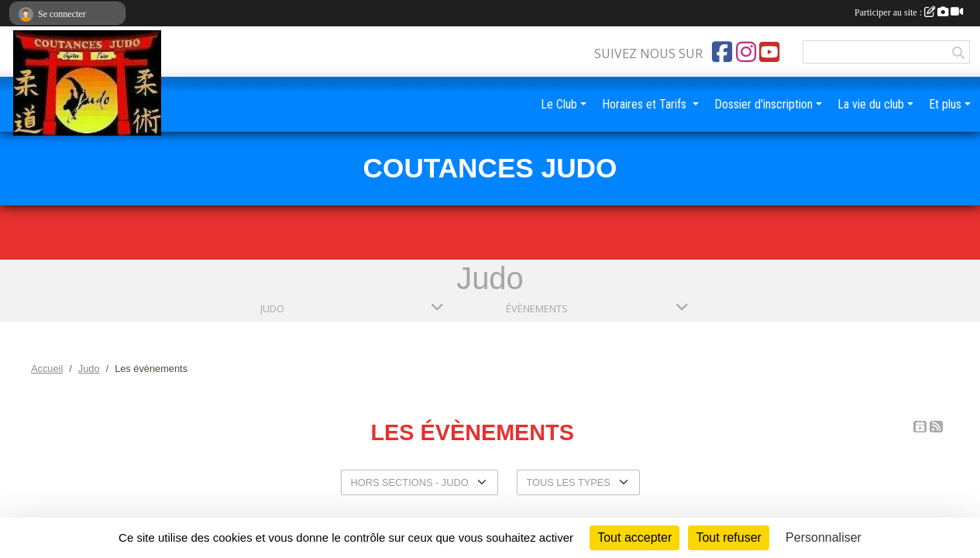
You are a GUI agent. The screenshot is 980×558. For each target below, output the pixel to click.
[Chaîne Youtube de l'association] (769, 52)
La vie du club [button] (871, 104)
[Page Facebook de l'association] (722, 52)
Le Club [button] (559, 104)
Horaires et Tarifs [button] (646, 104)
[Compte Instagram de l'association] (746, 52)
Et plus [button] (945, 104)
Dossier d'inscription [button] (763, 104)
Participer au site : (909, 12)
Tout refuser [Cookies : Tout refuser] (728, 537)
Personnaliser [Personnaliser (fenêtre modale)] (824, 537)
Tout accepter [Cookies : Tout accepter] (634, 537)
